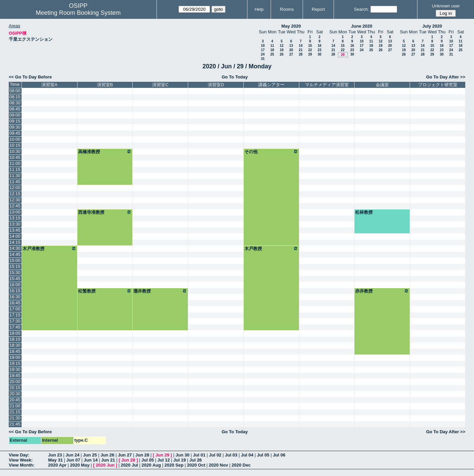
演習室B (105, 85)
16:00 (15, 285)
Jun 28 (142, 455)
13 (291, 46)
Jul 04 (247, 455)
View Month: (22, 465)
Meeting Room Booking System (78, 13)
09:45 (15, 133)
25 (272, 54)
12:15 (15, 194)
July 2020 (432, 26)
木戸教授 (271, 248)
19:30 (15, 369)
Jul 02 (215, 455)
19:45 (15, 376)
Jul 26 (195, 460)
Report (318, 9)
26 (282, 54)
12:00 (15, 188)
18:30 (15, 345)
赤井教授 (382, 291)
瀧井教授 (160, 291)
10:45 (15, 157)
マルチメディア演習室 (327, 85)
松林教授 (364, 212)
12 (282, 46)
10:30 (15, 151)
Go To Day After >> (446, 77)
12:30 (15, 200)
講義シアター (271, 85)
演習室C (160, 85)
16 (319, 46)
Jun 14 (91, 460)
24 (263, 54)
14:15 (15, 242)
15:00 (15, 260)
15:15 (15, 266)
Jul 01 (199, 455)
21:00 (15, 406)
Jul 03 (231, 455)
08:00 (15, 91)
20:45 (15, 400)
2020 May (80, 465)
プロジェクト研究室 (438, 85)
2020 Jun (105, 465)
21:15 (15, 412)
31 (263, 59)
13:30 (15, 224)
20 (291, 50)
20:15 (15, 388)
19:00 (15, 357)
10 (263, 46)
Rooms (287, 9)
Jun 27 (125, 455)
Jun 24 (73, 455)
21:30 (15, 418)
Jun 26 (107, 455)
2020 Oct (196, 465)
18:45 (15, 351)
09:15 (15, 121)
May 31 (55, 460)
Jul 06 (279, 455)
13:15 (15, 218)
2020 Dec (241, 465)
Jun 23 (55, 455)
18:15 (15, 339)
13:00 (15, 212)
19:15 (15, 363)
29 (310, 54)
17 (263, 50)
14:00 (15, 236)
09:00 (15, 115)
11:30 (15, 176)
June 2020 (362, 26)
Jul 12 (164, 460)
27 (291, 54)
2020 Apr (57, 465)
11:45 (15, 182)
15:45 (15, 279)
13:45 (15, 230)
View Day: (19, 455)
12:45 (15, 206)
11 (272, 46)
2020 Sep (174, 465)
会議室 (382, 85)
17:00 (15, 309)
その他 (271, 151)
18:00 (15, 333)
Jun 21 (108, 460)
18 (272, 50)
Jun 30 (182, 455)
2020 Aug (151, 465)
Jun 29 (162, 455)
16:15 (15, 291)
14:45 (15, 254)
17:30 (15, 321)
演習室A (49, 85)
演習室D (216, 85)
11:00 (15, 163)
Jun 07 (73, 460)
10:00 (15, 139)
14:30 (15, 248)
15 (310, 46)
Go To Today (235, 77)
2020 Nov (218, 465)
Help (259, 9)
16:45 (15, 303)
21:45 (15, 424)
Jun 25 (90, 455)
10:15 (15, 145)
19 (282, 50)
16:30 (15, 297)
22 (310, 50)
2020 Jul (129, 465)
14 (300, 46)
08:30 (15, 103)
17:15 (15, 315)
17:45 (15, 327)
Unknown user (446, 6)
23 (319, 50)
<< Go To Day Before (30, 77)
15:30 (15, 273)
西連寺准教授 (105, 212)
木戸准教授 (49, 248)
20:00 (15, 382)
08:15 (15, 97)
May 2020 (291, 26)
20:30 (15, 394)
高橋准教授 (105, 151)
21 (300, 50)
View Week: (21, 460)
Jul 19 (180, 460)
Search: (361, 9)
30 (319, 54)
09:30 (15, 127)
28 (300, 54)
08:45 (15, 109)
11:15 (15, 169)
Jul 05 (263, 455)
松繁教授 (105, 291)
